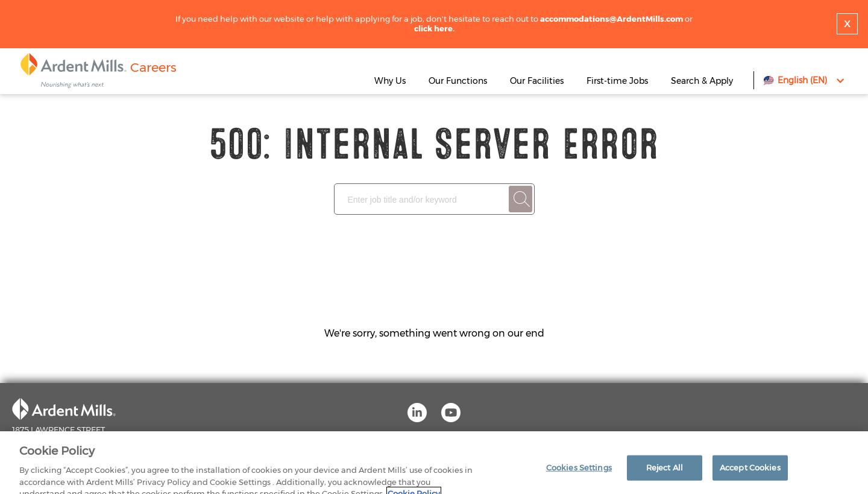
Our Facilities (537, 81)
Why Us (390, 81)
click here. (434, 28)
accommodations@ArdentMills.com (612, 19)
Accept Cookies (750, 474)
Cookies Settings (579, 474)
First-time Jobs (618, 81)
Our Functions (458, 81)
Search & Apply (702, 81)
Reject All (665, 474)
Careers (153, 67)
